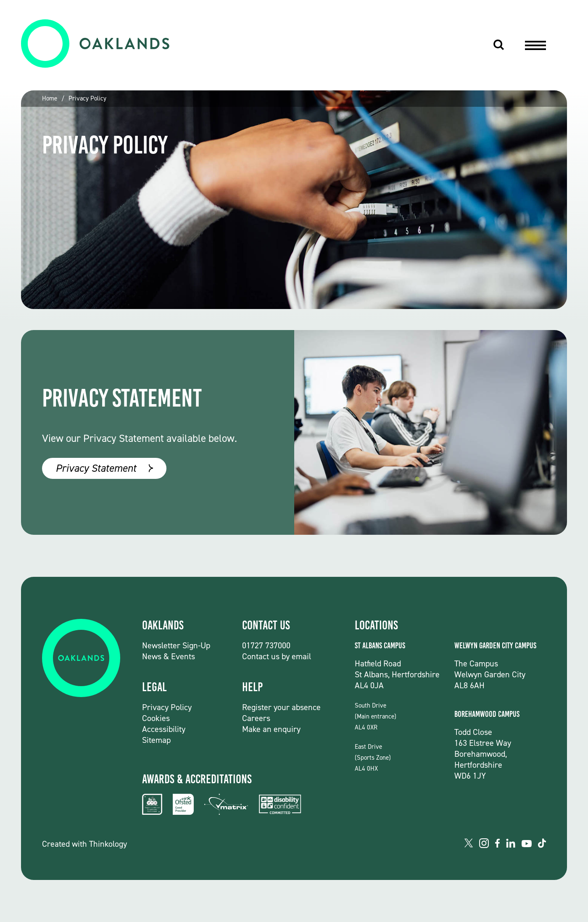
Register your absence (281, 707)
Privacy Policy (87, 99)
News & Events (169, 656)
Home (50, 99)
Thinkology (108, 844)
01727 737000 (266, 645)
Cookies (156, 718)
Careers (256, 718)
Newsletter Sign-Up (176, 645)
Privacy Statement (96, 468)
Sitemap (156, 740)
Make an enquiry (271, 729)
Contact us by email (277, 656)
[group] (294, 200)
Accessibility (164, 729)
